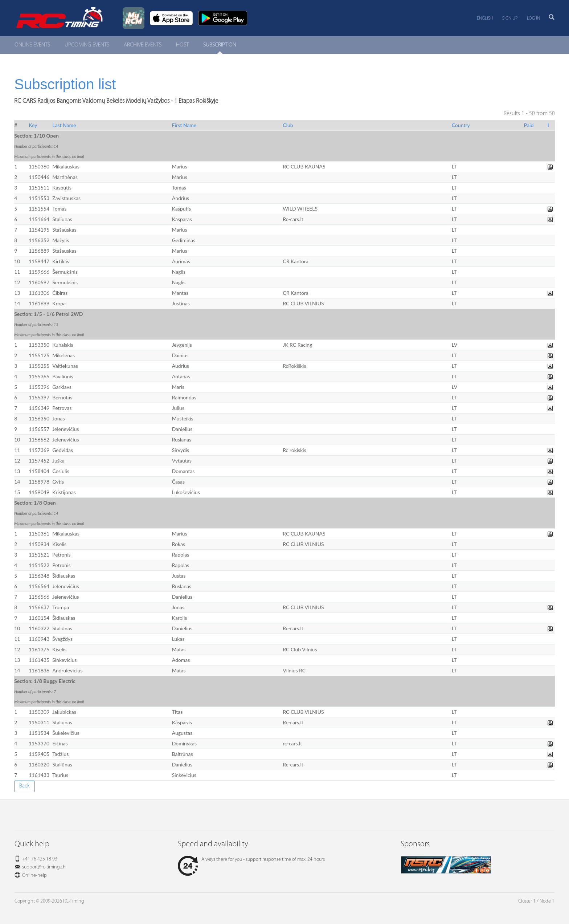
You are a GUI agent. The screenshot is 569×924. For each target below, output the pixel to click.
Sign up (510, 18)
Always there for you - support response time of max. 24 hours (251, 860)
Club (288, 125)
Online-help (34, 876)
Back (24, 786)
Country (461, 125)
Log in (533, 18)
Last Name (64, 125)
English (485, 18)
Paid (529, 125)
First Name (184, 125)
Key (33, 125)
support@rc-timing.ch (44, 867)
